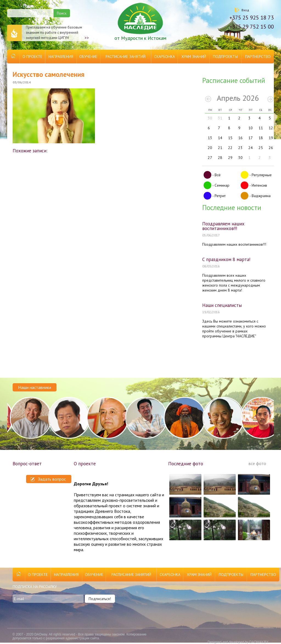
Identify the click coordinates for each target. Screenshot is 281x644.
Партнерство (258, 57)
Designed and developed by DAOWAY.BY (238, 642)
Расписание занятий (126, 57)
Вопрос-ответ (27, 464)
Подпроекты (225, 57)
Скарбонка (165, 57)
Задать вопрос (48, 479)
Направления (61, 57)
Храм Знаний (194, 57)
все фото (257, 463)
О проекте (32, 57)
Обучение (88, 57)
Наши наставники (35, 387)
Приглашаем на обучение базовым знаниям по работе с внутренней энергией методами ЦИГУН (48, 33)
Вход (245, 10)
